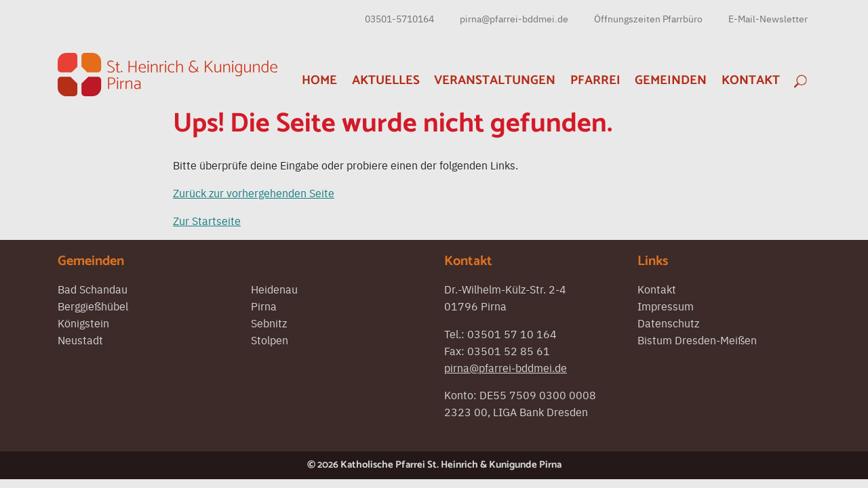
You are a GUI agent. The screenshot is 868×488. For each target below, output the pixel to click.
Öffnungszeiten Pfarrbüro (648, 18)
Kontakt (751, 80)
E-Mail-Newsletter (768, 18)
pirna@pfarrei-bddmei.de (514, 18)
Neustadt (80, 340)
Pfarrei (595, 80)
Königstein (83, 323)
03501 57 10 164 (512, 333)
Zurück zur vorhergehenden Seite (254, 192)
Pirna (264, 306)
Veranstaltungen (495, 80)
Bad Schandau (93, 289)
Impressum (666, 306)
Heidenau (274, 289)
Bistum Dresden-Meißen (697, 340)
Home (319, 80)
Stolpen (270, 340)
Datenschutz (668, 323)
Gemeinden (671, 80)
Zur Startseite (207, 220)
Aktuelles (386, 80)
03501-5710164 (399, 18)
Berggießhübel (93, 306)
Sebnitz (269, 323)
